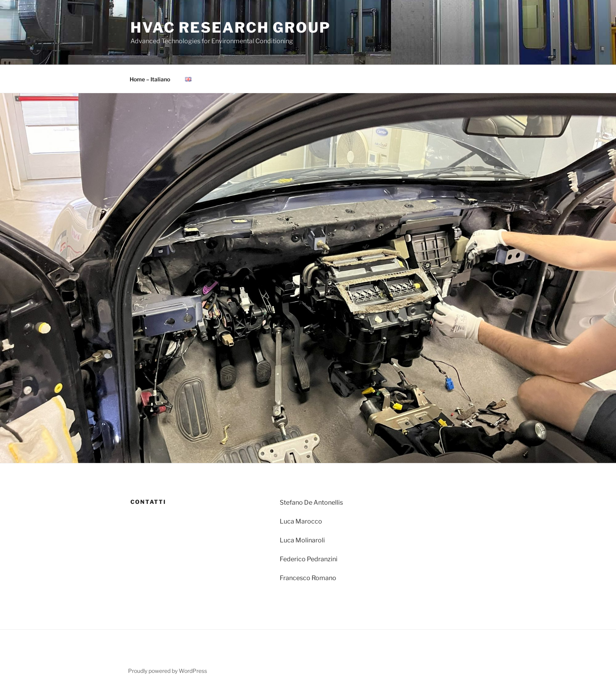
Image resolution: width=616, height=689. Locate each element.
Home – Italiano (150, 79)
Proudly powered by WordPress (168, 671)
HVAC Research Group (231, 28)
